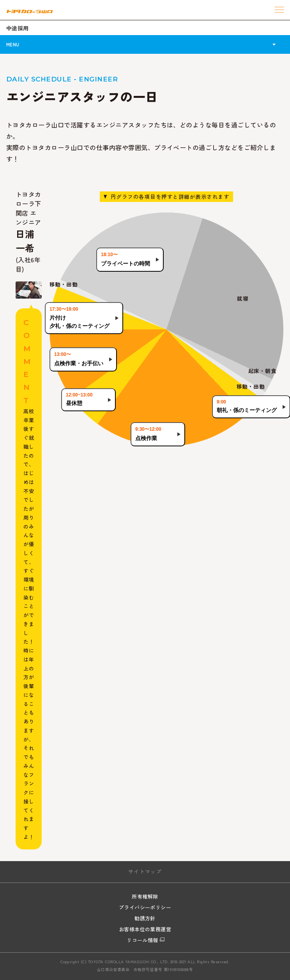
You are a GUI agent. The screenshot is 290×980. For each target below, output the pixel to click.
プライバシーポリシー (145, 907)
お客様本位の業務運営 (145, 929)
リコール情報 (142, 940)
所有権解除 (145, 896)
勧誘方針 (145, 918)
